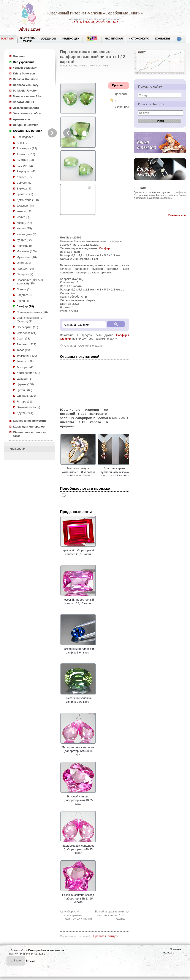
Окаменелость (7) (28, 407)
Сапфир (104, 248)
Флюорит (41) (25, 367)
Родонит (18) (25, 295)
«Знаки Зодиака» (25, 68)
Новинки (19, 56)
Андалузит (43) (27, 171)
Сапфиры (103, 66)
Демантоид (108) (28, 200)
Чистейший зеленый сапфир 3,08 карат (78, 698)
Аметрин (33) (25, 160)
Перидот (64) (25, 269)
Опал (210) (24, 263)
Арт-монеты (21, 119)
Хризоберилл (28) (28, 373)
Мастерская (114, 39)
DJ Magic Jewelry (25, 91)
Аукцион (49, 39)
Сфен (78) (23, 339)
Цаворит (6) (24, 379)
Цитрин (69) (24, 390)
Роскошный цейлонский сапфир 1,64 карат (78, 649)
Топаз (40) (23, 350)
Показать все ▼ (118, 418)
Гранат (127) (25, 194)
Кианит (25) (24, 228)
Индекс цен (71, 39)
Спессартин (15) (27, 327)
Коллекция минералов (29, 427)
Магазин (65, 66)
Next (52, 133)
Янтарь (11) (24, 402)
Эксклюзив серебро (27, 113)
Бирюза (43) (25, 189)
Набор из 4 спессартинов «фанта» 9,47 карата (78, 915)
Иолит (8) (23, 217)
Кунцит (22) (24, 240)
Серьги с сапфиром (145, 195)
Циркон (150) (25, 384)
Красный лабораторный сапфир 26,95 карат (78, 551)
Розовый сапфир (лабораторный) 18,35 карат (78, 798)
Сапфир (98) (25, 306)
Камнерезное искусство (30, 421)
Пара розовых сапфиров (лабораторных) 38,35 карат (78, 749)
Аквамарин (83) (27, 148)
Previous (68, 133)
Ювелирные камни (84, 66)
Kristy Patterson (24, 73)
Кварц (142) (24, 223)
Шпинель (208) (26, 396)
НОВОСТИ (18, 449)
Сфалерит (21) (26, 333)
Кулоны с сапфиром (174, 192)
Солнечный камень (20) (32, 312)
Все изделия (25, 137)
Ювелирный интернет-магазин (75, 13)
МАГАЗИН (7, 39)
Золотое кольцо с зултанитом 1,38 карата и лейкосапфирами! (78, 472)
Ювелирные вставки (28, 131)
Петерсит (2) (25, 274)
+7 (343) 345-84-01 (83, 22)
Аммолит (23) (25, 166)
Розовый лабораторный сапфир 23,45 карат (78, 600)
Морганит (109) (27, 251)
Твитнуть (112, 936)
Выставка (27, 39)
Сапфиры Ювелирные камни (83, 346)
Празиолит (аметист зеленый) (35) (30, 282)
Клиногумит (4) (26, 234)
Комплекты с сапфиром (160, 198)
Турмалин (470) (27, 356)
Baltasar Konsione (25, 79)
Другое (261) (25, 413)
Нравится (100, 936)
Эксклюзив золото (26, 108)
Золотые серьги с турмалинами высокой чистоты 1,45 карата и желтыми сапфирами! (115, 474)
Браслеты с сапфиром (147, 192)
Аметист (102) (26, 154)
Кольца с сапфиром (167, 195)
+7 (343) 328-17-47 (107, 22)
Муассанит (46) (27, 257)
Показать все (177, 215)
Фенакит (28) (25, 361)
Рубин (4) (23, 301)
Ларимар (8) (25, 246)
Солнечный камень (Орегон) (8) (29, 320)
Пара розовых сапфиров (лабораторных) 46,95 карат (78, 848)
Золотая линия (23, 102)
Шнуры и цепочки (26, 125)
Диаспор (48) (25, 206)
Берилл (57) (25, 183)
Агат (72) (22, 143)
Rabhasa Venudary (26, 85)
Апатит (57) (24, 177)
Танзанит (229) (26, 344)
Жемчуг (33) (25, 211)
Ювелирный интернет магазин (46, 950)
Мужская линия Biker (28, 96)
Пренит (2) (24, 289)
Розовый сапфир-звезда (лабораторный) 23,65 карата (78, 897)
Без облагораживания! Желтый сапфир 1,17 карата (110, 915)
